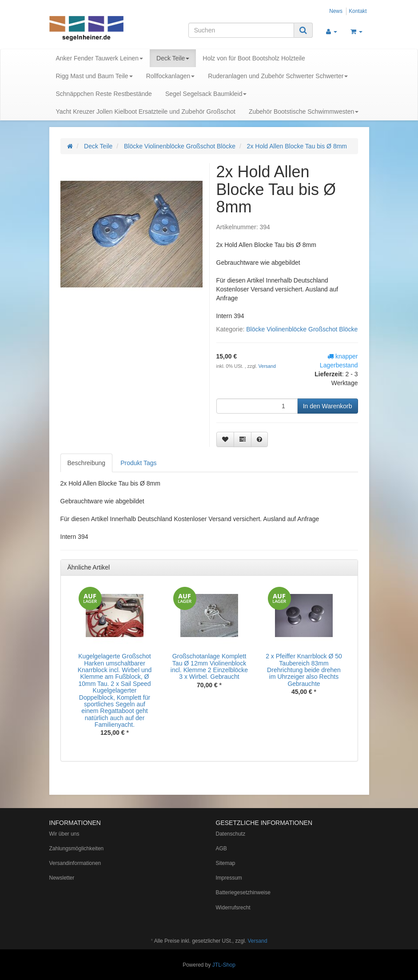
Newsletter (62, 878)
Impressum (229, 878)
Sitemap (226, 863)
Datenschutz (231, 834)
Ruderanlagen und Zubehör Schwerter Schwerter (278, 76)
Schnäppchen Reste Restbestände (104, 94)
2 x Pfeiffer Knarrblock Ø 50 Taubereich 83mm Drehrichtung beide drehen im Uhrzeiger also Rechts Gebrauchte (304, 670)
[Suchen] (241, 30)
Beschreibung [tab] (87, 463)
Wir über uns (64, 834)
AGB (221, 849)
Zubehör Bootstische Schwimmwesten (304, 112)
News (336, 11)
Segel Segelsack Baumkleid (206, 94)
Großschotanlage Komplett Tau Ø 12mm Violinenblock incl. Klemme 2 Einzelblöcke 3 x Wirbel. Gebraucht (209, 666)
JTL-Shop (224, 965)
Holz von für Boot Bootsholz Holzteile (254, 58)
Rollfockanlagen (171, 76)
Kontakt (358, 11)
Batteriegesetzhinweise (243, 892)
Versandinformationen (75, 863)
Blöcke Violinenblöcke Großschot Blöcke (302, 329)
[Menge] (257, 406)
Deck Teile (173, 58)
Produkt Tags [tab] (138, 463)
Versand (267, 366)
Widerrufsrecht (233, 908)
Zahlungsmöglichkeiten (77, 849)
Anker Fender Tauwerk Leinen (100, 58)
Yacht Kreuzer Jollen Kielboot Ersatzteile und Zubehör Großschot (146, 112)
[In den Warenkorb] (328, 406)
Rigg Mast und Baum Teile (94, 76)
